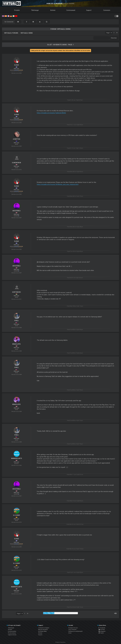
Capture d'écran (12, 635)
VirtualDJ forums (11, 33)
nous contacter (72, 629)
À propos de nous (73, 628)
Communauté (71, 10)
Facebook (102, 628)
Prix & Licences (12, 633)
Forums (40, 635)
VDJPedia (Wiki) (42, 631)
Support (89, 10)
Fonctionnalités (12, 631)
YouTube (102, 629)
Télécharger (35, 10)
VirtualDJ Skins (27, 33)
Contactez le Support (44, 628)
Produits (17, 10)
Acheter (53, 10)
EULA (70, 633)
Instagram (102, 631)
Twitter (101, 633)
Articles (40, 633)
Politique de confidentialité (75, 631)
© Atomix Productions (60, 642)
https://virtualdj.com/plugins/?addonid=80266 (51, 113)
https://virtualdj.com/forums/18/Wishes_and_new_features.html (58, 184)
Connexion (107, 10)
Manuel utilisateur (43, 629)
